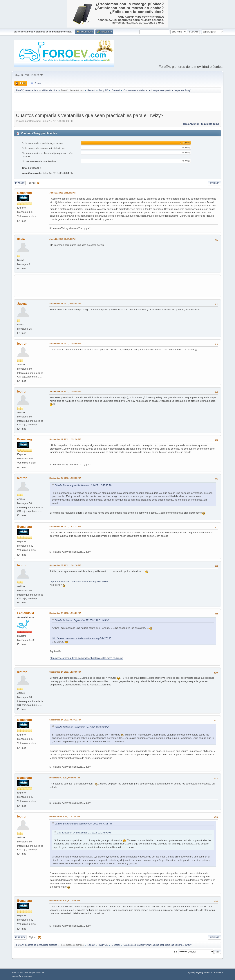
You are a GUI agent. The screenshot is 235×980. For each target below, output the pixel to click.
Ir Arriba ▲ (219, 972)
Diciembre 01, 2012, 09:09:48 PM (65, 778)
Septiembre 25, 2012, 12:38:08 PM (65, 478)
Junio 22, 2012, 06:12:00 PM (62, 193)
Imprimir (214, 183)
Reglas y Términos (204, 972)
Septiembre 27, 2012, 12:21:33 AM (65, 527)
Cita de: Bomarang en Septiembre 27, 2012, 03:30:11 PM (83, 824)
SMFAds (15, 976)
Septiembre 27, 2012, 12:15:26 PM (65, 613)
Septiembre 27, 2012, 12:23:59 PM (65, 672)
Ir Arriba (20, 937)
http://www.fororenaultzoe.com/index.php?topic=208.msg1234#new (86, 658)
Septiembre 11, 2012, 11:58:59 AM (65, 391)
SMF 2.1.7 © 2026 (20, 972)
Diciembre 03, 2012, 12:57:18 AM (65, 816)
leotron (22, 344)
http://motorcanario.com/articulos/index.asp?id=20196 (79, 582)
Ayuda (191, 972)
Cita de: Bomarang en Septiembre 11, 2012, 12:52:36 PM (83, 485)
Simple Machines (37, 972)
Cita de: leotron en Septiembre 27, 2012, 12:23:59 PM (82, 727)
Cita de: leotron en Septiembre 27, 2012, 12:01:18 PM (82, 620)
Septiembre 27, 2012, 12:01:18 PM (65, 565)
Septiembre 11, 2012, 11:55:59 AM (65, 344)
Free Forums (27, 976)
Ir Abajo (20, 183)
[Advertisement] (117, 103)
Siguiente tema (210, 124)
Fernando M (26, 613)
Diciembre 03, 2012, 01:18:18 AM (65, 901)
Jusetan (23, 304)
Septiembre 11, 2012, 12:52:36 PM (65, 439)
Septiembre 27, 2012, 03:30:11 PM (65, 720)
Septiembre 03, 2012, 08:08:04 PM (65, 304)
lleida (21, 239)
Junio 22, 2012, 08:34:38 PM (62, 239)
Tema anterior (191, 124)
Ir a (175, 952)
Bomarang (25, 193)
